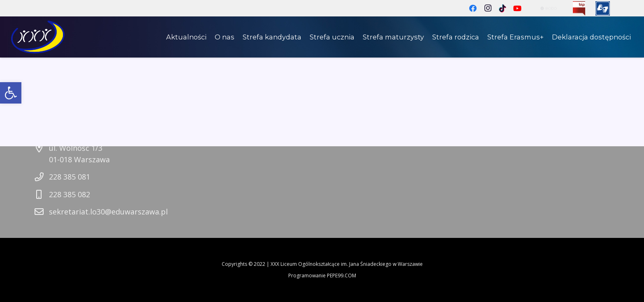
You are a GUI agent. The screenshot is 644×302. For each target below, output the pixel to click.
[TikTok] (503, 8)
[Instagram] (488, 8)
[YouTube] (517, 8)
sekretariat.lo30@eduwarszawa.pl (108, 212)
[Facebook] (473, 8)
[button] (11, 93)
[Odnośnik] (579, 8)
